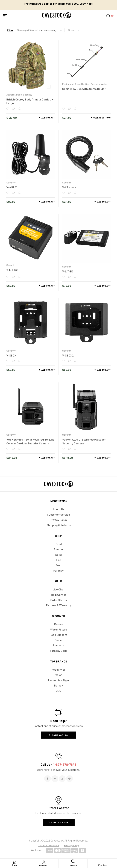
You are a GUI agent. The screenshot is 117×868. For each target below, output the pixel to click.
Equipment (68, 84)
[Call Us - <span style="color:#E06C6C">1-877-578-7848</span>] (58, 756)
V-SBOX (11, 355)
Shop (15, 865)
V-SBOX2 (68, 355)
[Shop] (15, 862)
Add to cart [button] (48, 118)
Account (44, 865)
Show (71, 30)
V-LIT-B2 (12, 270)
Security (28, 95)
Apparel (11, 95)
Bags (19, 95)
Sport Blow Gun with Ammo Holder (84, 89)
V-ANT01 (12, 187)
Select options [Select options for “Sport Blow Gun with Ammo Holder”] (102, 118)
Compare (14, 109)
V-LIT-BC (68, 271)
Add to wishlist (8, 109)
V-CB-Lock (69, 187)
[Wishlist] (102, 862)
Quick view (19, 109)
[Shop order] (51, 30)
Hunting (85, 84)
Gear (78, 84)
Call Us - (58, 765)
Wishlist (102, 865)
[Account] (44, 862)
